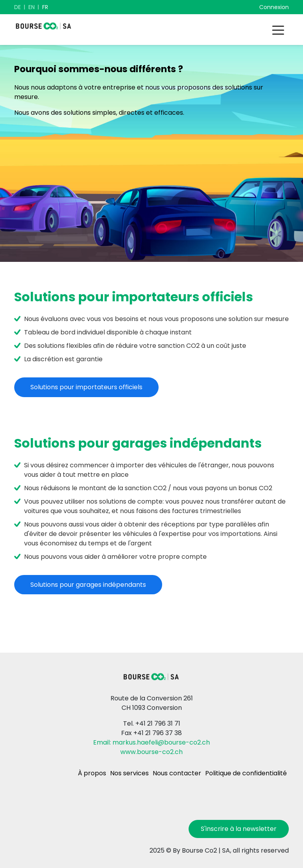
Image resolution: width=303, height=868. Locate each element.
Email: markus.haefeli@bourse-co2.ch (151, 742)
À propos (92, 773)
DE (18, 7)
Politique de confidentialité (246, 773)
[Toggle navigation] (278, 30)
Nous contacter (177, 773)
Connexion (274, 7)
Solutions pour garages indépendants (88, 585)
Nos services (129, 773)
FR (45, 7)
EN (32, 7)
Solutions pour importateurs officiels (86, 387)
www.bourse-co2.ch (151, 752)
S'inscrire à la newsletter (239, 829)
